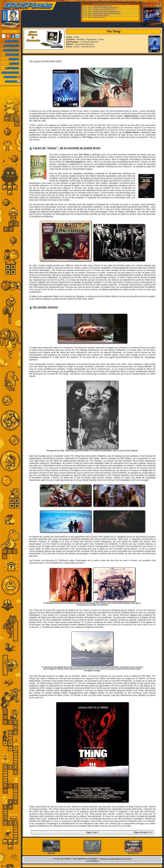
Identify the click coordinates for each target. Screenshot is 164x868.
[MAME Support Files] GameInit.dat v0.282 (107, 13)
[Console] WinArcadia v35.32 (102, 6)
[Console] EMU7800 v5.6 (101, 15)
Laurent (37, 61)
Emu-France (124, 4)
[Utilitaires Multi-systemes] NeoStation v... (106, 8)
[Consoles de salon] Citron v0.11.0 (104, 10)
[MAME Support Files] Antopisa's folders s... (107, 12)
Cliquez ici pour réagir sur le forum (116, 859)
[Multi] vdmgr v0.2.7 (99, 17)
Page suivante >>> (143, 832)
